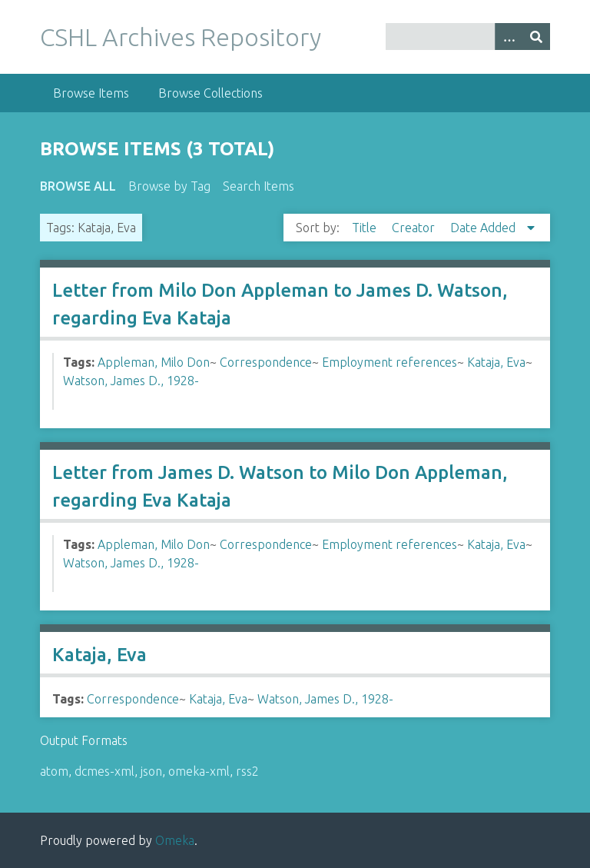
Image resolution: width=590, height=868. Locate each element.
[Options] (509, 37)
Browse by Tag (169, 186)
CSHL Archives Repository (181, 37)
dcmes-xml (104, 771)
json (151, 771)
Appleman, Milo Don (154, 362)
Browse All (78, 186)
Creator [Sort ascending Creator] (415, 228)
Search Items (259, 186)
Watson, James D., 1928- (131, 381)
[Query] (468, 37)
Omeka (175, 840)
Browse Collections (210, 93)
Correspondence (266, 362)
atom (54, 771)
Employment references (389, 362)
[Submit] (536, 37)
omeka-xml (199, 771)
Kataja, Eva (496, 362)
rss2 (247, 771)
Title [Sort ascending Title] (366, 228)
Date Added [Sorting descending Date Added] (484, 228)
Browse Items (91, 93)
